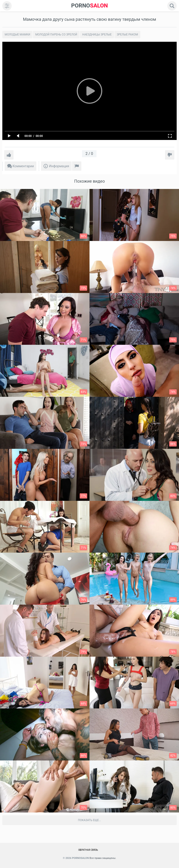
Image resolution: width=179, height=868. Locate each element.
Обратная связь (88, 850)
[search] (172, 6)
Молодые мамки (17, 35)
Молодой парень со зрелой (56, 35)
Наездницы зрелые (97, 35)
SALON (89, 6)
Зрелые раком (127, 35)
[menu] (7, 6)
